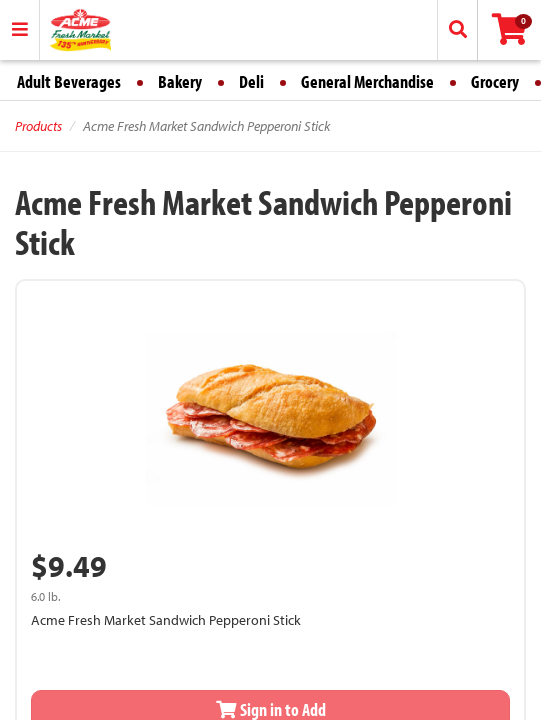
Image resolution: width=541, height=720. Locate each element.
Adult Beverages (69, 81)
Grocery (495, 81)
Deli (251, 81)
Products (38, 126)
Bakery (180, 81)
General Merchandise (367, 81)
